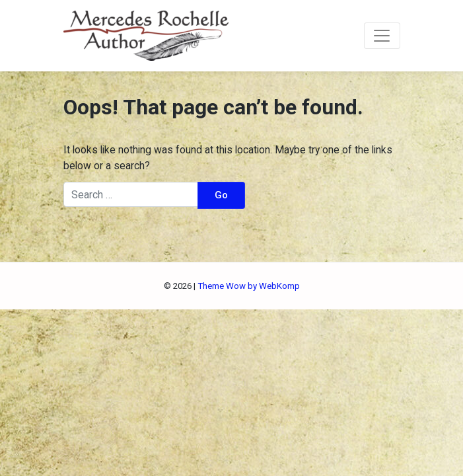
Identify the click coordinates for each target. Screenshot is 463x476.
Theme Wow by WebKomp (249, 286)
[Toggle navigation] (382, 35)
